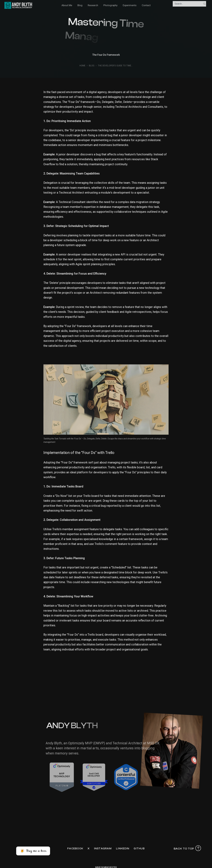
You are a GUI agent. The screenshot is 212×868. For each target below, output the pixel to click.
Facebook (75, 849)
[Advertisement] (106, 684)
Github (139, 849)
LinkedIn (123, 849)
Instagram (103, 849)
